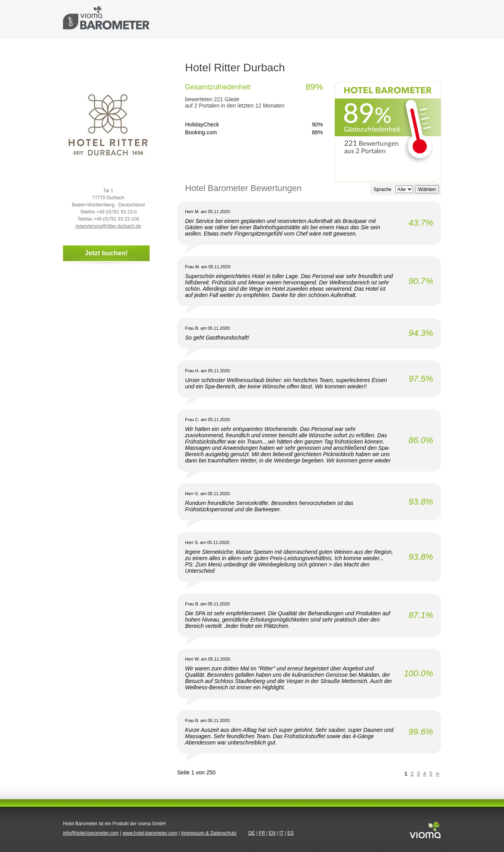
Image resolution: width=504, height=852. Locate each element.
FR (262, 833)
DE (252, 833)
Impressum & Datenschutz (209, 833)
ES (291, 833)
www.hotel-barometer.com (150, 833)
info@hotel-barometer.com (91, 833)
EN (272, 833)
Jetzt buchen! (106, 253)
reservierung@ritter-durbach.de (108, 226)
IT (281, 833)
